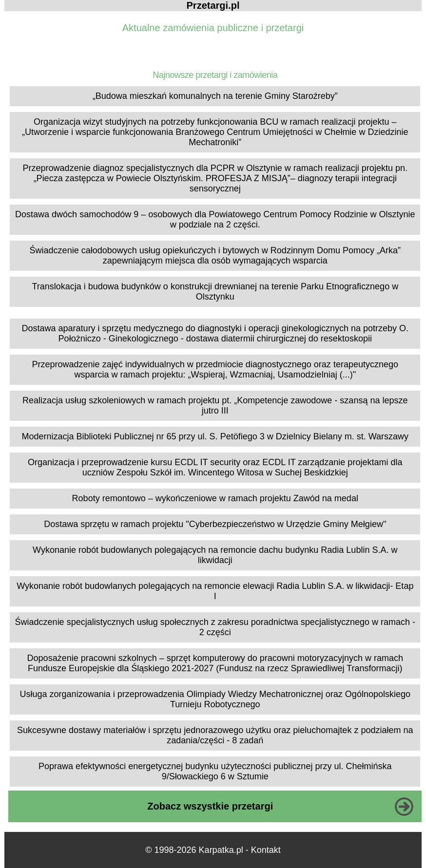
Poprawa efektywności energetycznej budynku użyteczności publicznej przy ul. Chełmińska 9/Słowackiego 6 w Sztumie (215, 771)
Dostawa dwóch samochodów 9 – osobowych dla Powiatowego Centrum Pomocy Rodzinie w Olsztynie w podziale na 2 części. (215, 219)
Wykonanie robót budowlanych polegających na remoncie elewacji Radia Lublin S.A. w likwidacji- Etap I (215, 591)
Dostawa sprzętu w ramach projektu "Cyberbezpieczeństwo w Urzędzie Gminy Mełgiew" (215, 524)
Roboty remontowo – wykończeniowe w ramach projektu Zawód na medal (215, 498)
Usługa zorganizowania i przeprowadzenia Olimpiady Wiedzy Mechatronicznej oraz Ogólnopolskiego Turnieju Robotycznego (215, 699)
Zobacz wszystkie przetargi (210, 806)
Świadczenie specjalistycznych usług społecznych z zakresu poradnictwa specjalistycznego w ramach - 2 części (215, 627)
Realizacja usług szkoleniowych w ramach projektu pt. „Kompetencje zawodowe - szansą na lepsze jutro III (215, 406)
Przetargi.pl (213, 5)
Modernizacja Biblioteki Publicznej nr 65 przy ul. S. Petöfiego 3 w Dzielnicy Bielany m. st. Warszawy (215, 436)
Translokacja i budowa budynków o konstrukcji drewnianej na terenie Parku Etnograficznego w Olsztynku (215, 292)
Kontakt (266, 850)
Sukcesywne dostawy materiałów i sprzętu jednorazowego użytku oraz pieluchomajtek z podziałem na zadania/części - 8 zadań (215, 735)
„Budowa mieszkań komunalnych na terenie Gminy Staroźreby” (215, 96)
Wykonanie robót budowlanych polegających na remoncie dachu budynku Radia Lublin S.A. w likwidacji (215, 555)
